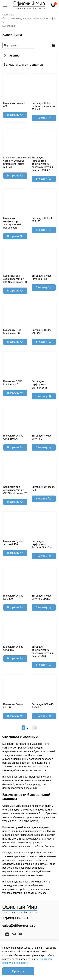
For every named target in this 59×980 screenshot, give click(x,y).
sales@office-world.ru (19, 926)
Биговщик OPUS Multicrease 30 (13, 332)
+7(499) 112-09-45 (16, 918)
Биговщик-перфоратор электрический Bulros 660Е (12, 223)
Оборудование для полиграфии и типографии (29, 18)
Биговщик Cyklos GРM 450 (42, 437)
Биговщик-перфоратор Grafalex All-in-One (42, 544)
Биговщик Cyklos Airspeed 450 (13, 543)
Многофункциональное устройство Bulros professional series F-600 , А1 (17, 162)
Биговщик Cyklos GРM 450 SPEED (42, 597)
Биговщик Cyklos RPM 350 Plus (42, 277)
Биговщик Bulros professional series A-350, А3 (44, 106)
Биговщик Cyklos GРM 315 (13, 648)
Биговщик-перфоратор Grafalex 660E (39, 385)
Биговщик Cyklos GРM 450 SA (13, 437)
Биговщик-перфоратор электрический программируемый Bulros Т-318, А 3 (43, 164)
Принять (18, 971)
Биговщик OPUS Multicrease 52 (13, 383)
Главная (7, 15)
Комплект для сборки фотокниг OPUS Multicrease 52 (15, 490)
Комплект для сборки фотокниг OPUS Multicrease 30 (15, 279)
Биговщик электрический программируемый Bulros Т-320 (43, 652)
